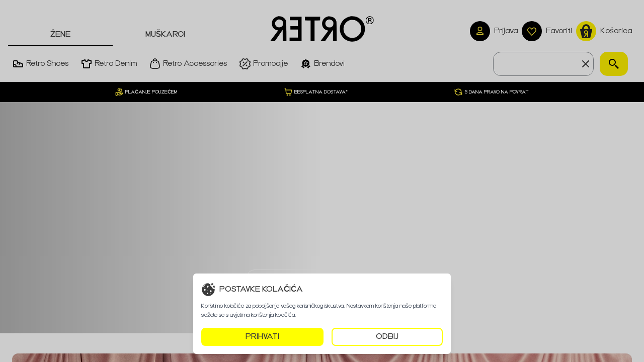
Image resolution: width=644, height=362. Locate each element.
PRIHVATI (262, 337)
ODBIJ (387, 337)
